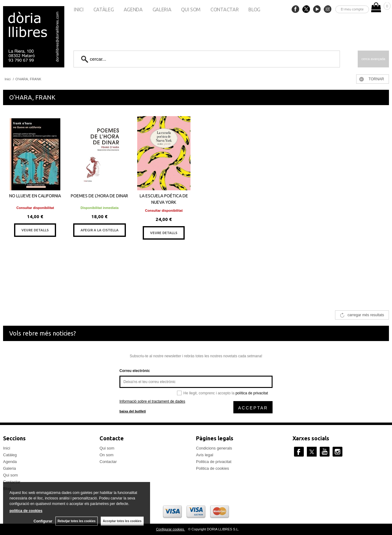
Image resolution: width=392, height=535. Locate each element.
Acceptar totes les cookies (122, 521)
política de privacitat (252, 393)
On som (107, 455)
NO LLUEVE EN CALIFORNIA (35, 196)
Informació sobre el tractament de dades (152, 401)
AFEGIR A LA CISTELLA (100, 230)
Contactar (224, 9)
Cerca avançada (373, 59)
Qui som (191, 9)
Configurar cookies (170, 529)
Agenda (133, 9)
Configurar (43, 521)
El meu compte (352, 9)
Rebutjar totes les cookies (77, 521)
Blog (254, 9)
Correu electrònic (135, 371)
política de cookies (26, 511)
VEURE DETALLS (35, 230)
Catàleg (104, 9)
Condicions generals (214, 448)
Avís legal (205, 455)
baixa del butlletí (133, 411)
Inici (79, 9)
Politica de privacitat (214, 462)
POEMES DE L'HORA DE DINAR (99, 196)
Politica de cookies (213, 468)
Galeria (162, 9)
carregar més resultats (366, 315)
